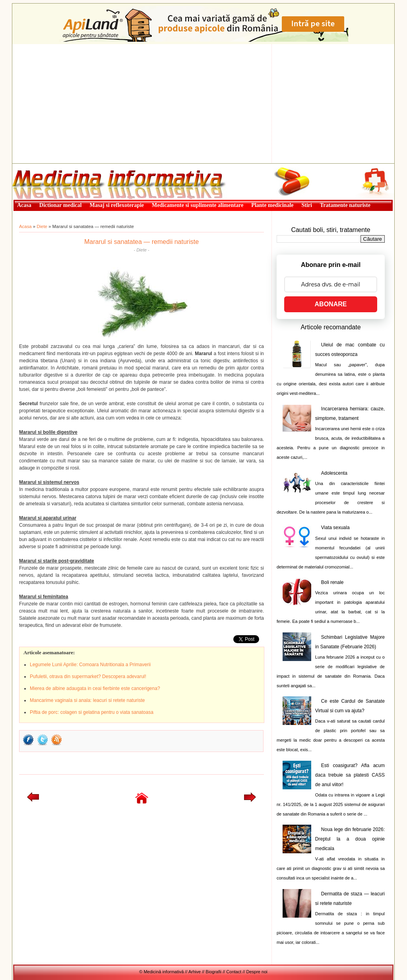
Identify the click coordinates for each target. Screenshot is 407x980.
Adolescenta (334, 473)
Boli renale (332, 582)
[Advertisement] (203, 104)
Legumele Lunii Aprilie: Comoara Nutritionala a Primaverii (90, 665)
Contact (234, 972)
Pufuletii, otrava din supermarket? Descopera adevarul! (88, 677)
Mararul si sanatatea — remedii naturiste (141, 242)
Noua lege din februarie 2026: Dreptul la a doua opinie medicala (350, 839)
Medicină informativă (33, 166)
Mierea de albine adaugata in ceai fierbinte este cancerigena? (95, 688)
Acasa (25, 226)
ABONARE (331, 304)
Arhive (195, 972)
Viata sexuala (335, 528)
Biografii (213, 972)
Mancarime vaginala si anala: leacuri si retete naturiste (87, 700)
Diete (42, 226)
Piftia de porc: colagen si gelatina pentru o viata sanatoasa (92, 712)
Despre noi (257, 972)
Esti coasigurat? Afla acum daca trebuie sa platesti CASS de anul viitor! (350, 775)
